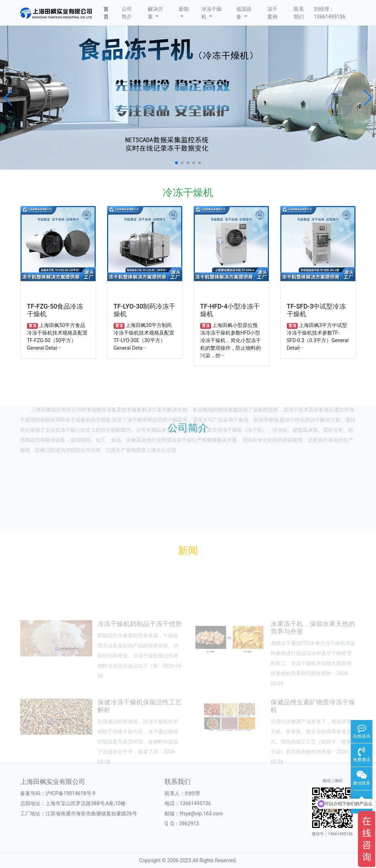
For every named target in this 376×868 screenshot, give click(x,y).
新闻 (184, 12)
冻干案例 (272, 13)
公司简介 (127, 13)
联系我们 (299, 13)
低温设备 (244, 13)
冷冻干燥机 (211, 13)
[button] (8, 98)
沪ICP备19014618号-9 (70, 793)
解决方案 (156, 13)
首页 (106, 13)
